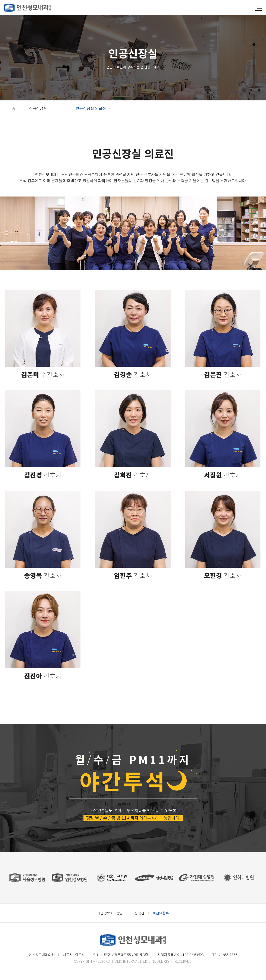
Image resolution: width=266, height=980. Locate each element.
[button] (259, 8)
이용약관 (138, 913)
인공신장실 (47, 108)
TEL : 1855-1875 (225, 955)
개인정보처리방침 (110, 913)
